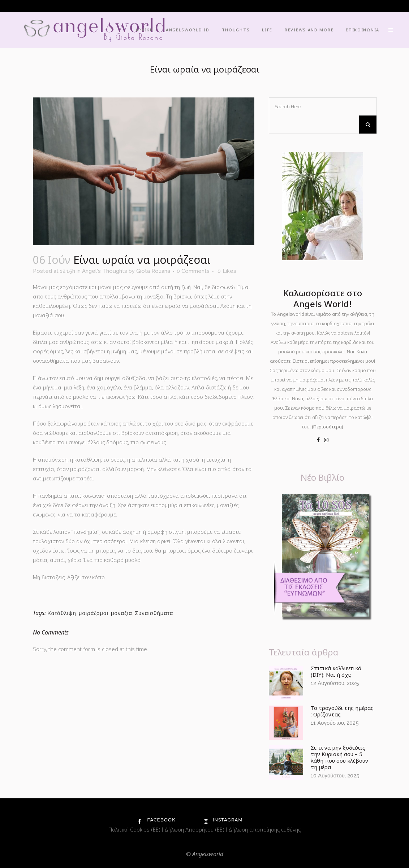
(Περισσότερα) (328, 427)
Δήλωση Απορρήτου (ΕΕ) (195, 829)
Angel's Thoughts (105, 271)
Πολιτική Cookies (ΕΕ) (135, 829)
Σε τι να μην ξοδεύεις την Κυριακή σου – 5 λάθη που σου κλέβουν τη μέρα (339, 757)
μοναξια (122, 613)
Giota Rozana (153, 271)
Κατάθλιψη (62, 613)
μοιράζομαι (94, 613)
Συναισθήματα (154, 613)
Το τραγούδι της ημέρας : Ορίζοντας (342, 711)
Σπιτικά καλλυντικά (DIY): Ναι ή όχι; (336, 671)
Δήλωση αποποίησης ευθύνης (264, 829)
